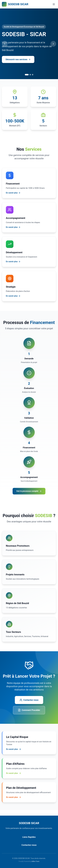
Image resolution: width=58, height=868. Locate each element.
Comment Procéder (29, 710)
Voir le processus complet (29, 491)
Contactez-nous (29, 700)
